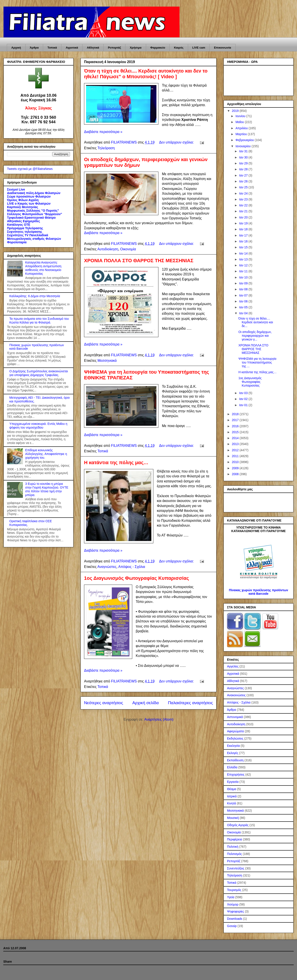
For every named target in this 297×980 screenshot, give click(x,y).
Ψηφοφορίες (236, 911)
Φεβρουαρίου (245, 140)
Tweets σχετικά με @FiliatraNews (30, 169)
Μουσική (233, 818)
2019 (236, 111)
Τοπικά (52, 48)
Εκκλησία (233, 746)
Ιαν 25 (244, 187)
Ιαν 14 (244, 253)
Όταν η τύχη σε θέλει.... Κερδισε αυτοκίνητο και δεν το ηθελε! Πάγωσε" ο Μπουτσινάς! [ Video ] (146, 74)
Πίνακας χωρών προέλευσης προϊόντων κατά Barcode (258, 592)
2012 (236, 450)
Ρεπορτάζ (114, 48)
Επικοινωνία (223, 48)
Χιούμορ (233, 904)
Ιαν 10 (244, 277)
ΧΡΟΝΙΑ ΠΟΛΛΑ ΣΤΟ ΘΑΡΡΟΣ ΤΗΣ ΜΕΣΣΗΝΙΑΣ (139, 261)
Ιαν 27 (244, 175)
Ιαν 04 (244, 313)
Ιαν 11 (244, 271)
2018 (236, 414)
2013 (236, 444)
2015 (236, 432)
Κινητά (232, 803)
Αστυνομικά (235, 717)
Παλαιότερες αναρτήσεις (190, 703)
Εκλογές (233, 753)
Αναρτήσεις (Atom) (159, 719)
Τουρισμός (234, 890)
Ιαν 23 (244, 199)
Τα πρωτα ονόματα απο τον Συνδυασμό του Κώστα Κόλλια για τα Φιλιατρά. (39, 321)
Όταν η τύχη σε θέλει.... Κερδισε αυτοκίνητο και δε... (256, 322)
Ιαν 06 (244, 301)
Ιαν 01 (244, 405)
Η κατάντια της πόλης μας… (116, 463)
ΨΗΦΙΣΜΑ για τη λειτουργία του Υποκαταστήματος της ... (257, 362)
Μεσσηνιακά (107, 361)
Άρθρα (34, 48)
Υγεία (231, 897)
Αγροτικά (72, 48)
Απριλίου (242, 128)
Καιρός (179, 48)
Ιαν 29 (244, 163)
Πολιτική (233, 847)
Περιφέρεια (235, 839)
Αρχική (16, 48)
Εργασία (233, 782)
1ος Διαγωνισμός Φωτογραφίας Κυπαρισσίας (137, 578)
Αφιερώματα (235, 731)
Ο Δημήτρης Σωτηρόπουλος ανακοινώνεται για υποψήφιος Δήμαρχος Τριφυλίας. (39, 373)
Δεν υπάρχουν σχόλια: (177, 142)
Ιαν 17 (244, 235)
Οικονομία (128, 249)
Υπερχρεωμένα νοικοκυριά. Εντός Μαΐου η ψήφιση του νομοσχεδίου (38, 426)
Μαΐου (240, 122)
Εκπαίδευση (235, 760)
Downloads (235, 919)
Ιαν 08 (244, 289)
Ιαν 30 (244, 157)
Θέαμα (232, 789)
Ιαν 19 (244, 223)
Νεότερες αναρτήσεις (104, 703)
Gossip (232, 926)
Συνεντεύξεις (236, 868)
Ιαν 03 (244, 393)
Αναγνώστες (107, 567)
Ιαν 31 (244, 151)
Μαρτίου (242, 134)
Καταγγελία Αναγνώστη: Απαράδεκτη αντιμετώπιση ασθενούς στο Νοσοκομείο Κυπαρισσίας (43, 268)
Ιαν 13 (244, 259)
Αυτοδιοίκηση (108, 249)
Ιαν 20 (244, 217)
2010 (236, 462)
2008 (236, 474)
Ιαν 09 (244, 283)
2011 (236, 456)
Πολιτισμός (235, 854)
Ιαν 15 (244, 247)
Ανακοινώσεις (236, 695)
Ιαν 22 (244, 205)
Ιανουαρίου (243, 146)
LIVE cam (199, 48)
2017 (236, 420)
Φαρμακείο (158, 48)
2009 (236, 468)
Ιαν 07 (244, 295)
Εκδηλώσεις (235, 738)
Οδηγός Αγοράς (238, 825)
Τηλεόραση (106, 148)
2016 (236, 426)
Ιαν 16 (244, 241)
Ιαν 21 (244, 211)
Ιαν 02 (244, 399)
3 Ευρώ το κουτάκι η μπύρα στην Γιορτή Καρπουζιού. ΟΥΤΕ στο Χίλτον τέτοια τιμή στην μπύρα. (47, 489)
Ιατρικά (232, 796)
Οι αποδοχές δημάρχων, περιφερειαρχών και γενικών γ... (255, 336)
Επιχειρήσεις (236, 775)
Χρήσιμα (136, 48)
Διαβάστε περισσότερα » (103, 132)
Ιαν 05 (244, 307)
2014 (236, 438)
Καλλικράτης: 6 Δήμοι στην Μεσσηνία (35, 296)
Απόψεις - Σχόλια (132, 567)
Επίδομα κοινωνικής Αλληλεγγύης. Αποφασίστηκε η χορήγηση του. (46, 454)
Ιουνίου (241, 116)
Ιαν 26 (244, 181)
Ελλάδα (232, 767)
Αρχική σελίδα (146, 703)
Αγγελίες (233, 666)
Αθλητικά (93, 48)
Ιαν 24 (244, 193)
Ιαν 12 (244, 265)
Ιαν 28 (244, 169)
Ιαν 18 (244, 229)
